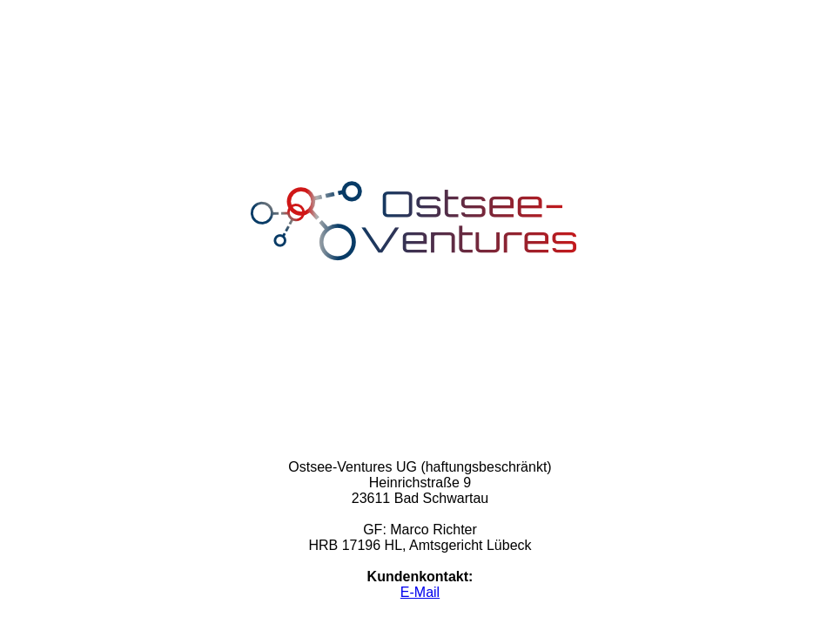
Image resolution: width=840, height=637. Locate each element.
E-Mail (420, 592)
